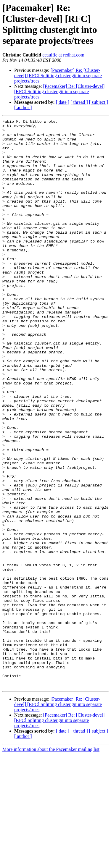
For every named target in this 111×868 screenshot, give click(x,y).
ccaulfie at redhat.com (63, 55)
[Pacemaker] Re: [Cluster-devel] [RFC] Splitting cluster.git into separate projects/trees (58, 76)
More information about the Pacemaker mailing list (51, 863)
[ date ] (63, 102)
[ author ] (23, 108)
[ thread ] (79, 102)
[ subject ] (99, 102)
